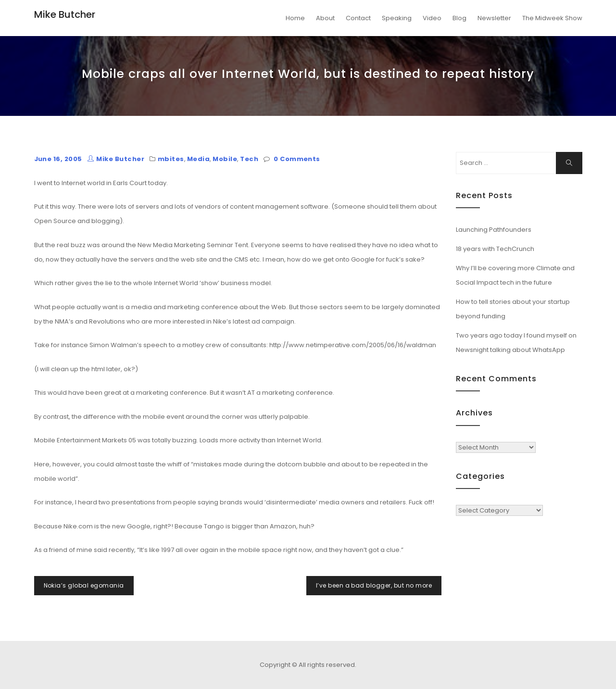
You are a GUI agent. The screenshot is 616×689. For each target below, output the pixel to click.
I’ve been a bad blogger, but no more (374, 585)
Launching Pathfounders (494, 230)
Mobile (225, 159)
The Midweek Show (552, 18)
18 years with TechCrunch (495, 249)
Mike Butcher (65, 14)
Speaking (397, 18)
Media (198, 159)
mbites (171, 159)
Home (295, 18)
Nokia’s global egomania (84, 585)
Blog (459, 18)
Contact (358, 18)
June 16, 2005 (58, 159)
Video (432, 18)
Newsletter (494, 18)
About (325, 18)
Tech (249, 159)
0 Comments (297, 159)
